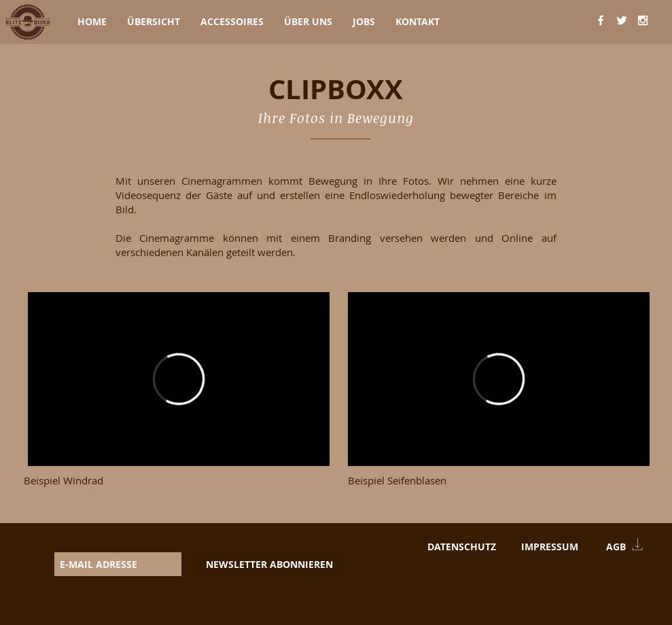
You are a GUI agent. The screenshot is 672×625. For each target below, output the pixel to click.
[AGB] (616, 547)
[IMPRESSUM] (550, 547)
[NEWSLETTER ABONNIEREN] (269, 564)
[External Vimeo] (179, 379)
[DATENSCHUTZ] (462, 547)
